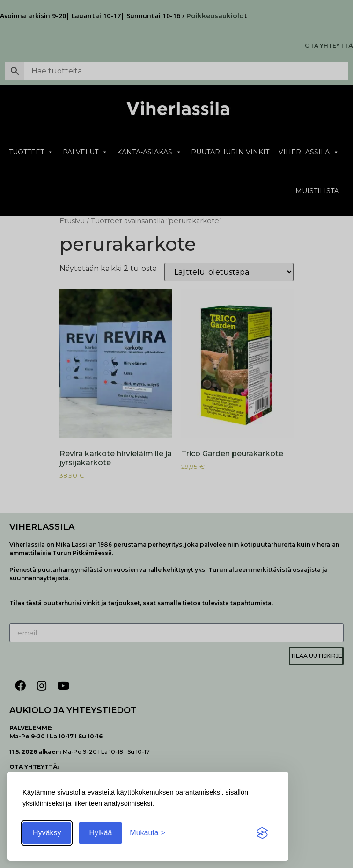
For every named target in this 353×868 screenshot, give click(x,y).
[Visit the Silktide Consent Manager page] (262, 833)
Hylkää (100, 833)
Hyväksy (47, 833)
